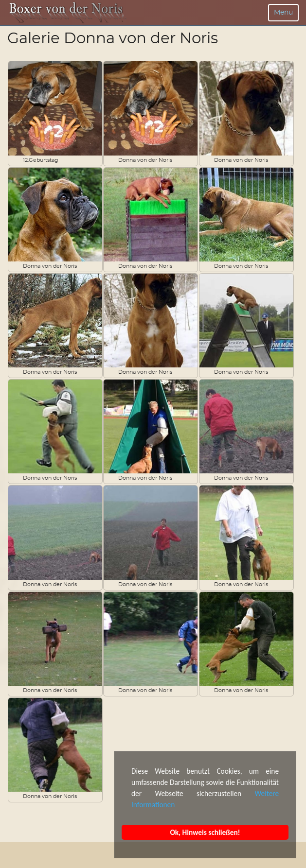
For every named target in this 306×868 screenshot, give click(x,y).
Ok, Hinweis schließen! (205, 832)
